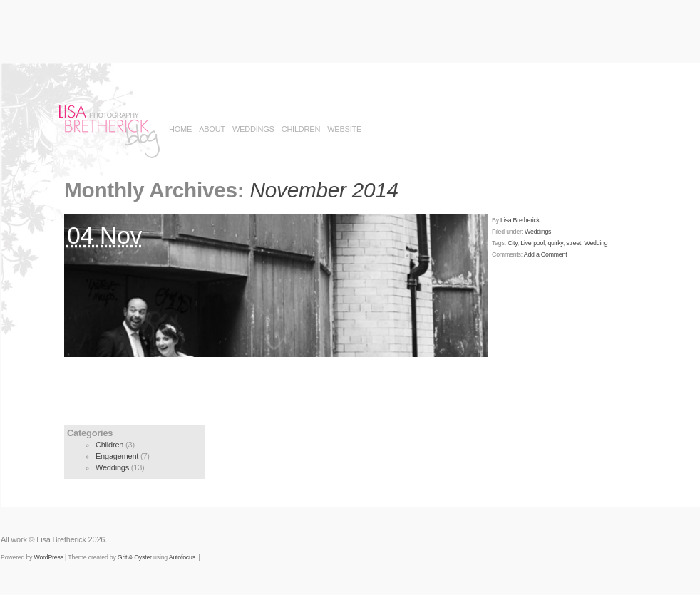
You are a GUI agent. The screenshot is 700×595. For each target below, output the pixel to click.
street (573, 243)
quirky (555, 243)
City (513, 243)
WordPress (48, 557)
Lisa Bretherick (520, 220)
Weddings (253, 129)
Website (344, 129)
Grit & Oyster (135, 557)
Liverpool (532, 243)
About (212, 129)
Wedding (596, 243)
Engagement (117, 456)
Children (301, 129)
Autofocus (182, 557)
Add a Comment (546, 254)
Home (180, 129)
